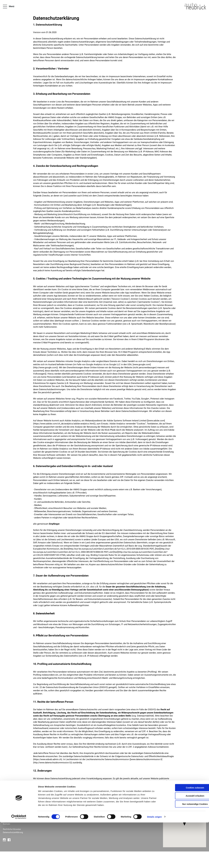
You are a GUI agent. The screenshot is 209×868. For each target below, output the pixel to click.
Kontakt (7, 824)
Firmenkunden (10, 814)
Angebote (8, 808)
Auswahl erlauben (185, 841)
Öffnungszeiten (127, 818)
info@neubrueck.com (130, 811)
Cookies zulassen (185, 833)
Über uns (7, 818)
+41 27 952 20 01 (133, 814)
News (6, 805)
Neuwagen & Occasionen (15, 811)
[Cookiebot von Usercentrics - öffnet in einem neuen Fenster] (19, 862)
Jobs (5, 821)
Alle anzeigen (53, 817)
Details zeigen (154, 862)
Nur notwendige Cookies (185, 850)
